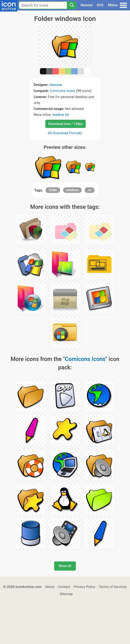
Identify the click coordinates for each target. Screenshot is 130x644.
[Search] (72, 5)
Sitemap (66, 594)
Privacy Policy (85, 587)
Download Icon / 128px (65, 124)
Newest (87, 5)
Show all (65, 566)
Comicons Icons (63, 91)
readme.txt (61, 115)
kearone (56, 85)
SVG (100, 5)
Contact (64, 587)
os (89, 190)
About (50, 587)
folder (53, 190)
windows (72, 190)
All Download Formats (65, 133)
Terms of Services (113, 587)
